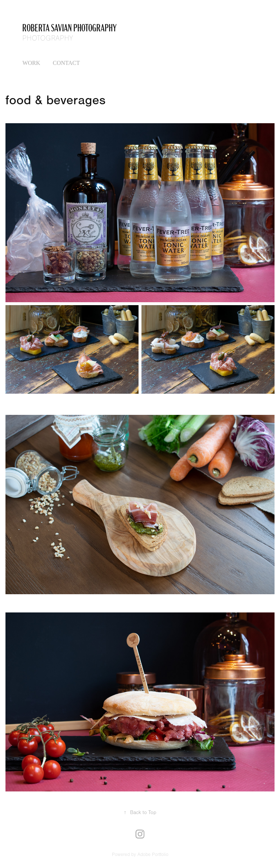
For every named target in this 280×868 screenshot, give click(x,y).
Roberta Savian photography (69, 27)
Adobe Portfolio (153, 855)
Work (31, 63)
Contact (66, 63)
